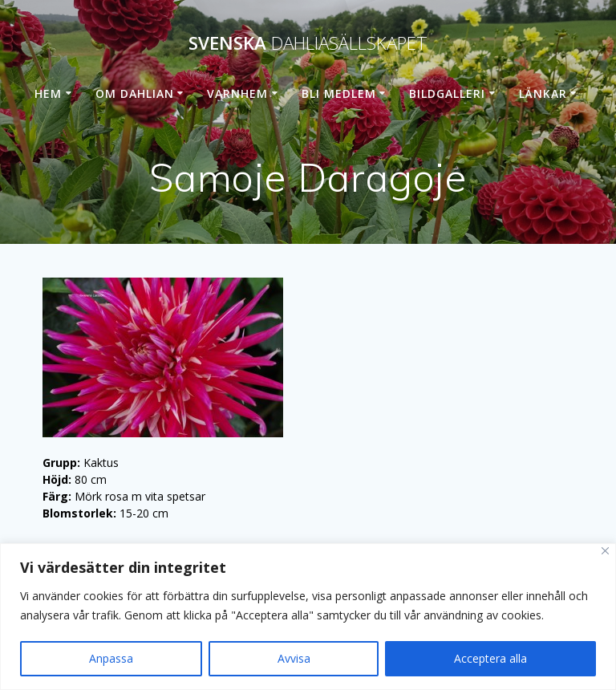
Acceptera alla (490, 658)
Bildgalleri (447, 93)
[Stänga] (605, 551)
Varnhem (237, 93)
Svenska (308, 43)
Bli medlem (339, 93)
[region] (308, 617)
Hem (48, 93)
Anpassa (111, 658)
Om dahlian (135, 93)
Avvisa (294, 658)
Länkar (543, 93)
